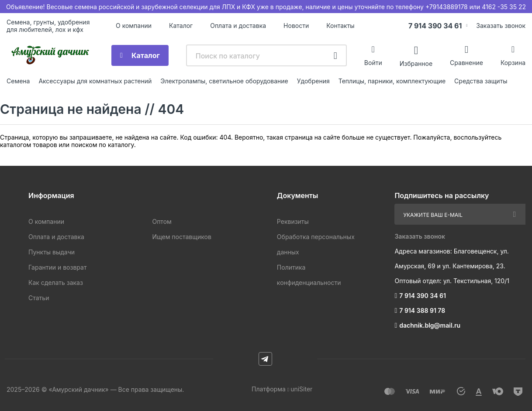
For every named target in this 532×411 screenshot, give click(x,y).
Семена (18, 81)
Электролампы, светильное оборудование (224, 81)
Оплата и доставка (238, 26)
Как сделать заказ (56, 283)
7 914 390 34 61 (435, 26)
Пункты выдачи (52, 252)
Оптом (162, 221)
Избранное (416, 63)
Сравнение (466, 63)
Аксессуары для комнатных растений (95, 81)
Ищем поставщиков (181, 237)
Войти (373, 63)
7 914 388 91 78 (422, 310)
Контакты (340, 26)
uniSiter (301, 389)
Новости (296, 26)
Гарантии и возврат (57, 267)
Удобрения (313, 81)
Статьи (39, 298)
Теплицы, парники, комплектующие (392, 81)
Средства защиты (481, 81)
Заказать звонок (501, 26)
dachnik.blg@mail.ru (430, 325)
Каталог (181, 26)
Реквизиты (293, 221)
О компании (134, 26)
